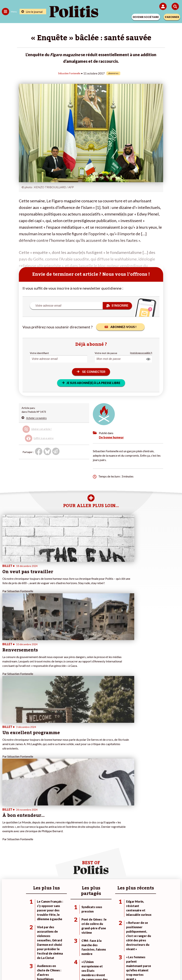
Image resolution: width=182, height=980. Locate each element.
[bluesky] (55, 967)
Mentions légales (36, 954)
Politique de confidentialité (121, 954)
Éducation (36, 846)
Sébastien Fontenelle (69, 73)
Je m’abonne (69, 842)
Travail (34, 838)
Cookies (164, 954)
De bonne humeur (111, 437)
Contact (15, 954)
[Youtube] (66, 967)
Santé (34, 849)
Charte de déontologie (65, 954)
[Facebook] (43, 967)
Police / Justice (39, 853)
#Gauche (126, 842)
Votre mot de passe (106, 353)
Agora (5, 834)
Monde (35, 834)
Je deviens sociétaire (74, 838)
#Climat (125, 834)
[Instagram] (78, 967)
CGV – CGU (92, 954)
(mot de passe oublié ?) (141, 353)
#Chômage (127, 849)
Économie (36, 842)
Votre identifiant (39, 353)
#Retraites (127, 846)
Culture (6, 853)
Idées (5, 849)
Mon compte (69, 853)
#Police (125, 838)
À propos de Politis (72, 849)
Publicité (148, 954)
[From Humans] (89, 967)
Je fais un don (69, 834)
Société (6, 846)
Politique (7, 838)
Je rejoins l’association (74, 846)
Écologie (7, 842)
